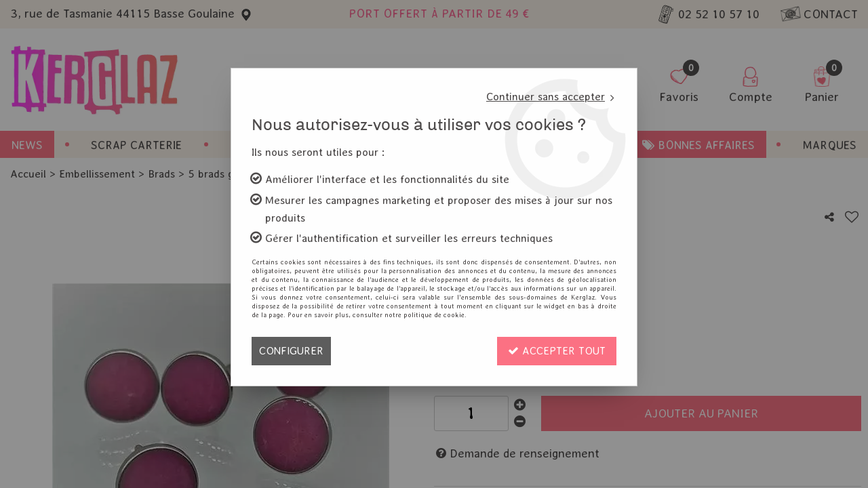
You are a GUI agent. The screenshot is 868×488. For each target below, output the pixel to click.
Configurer (291, 351)
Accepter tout (557, 351)
